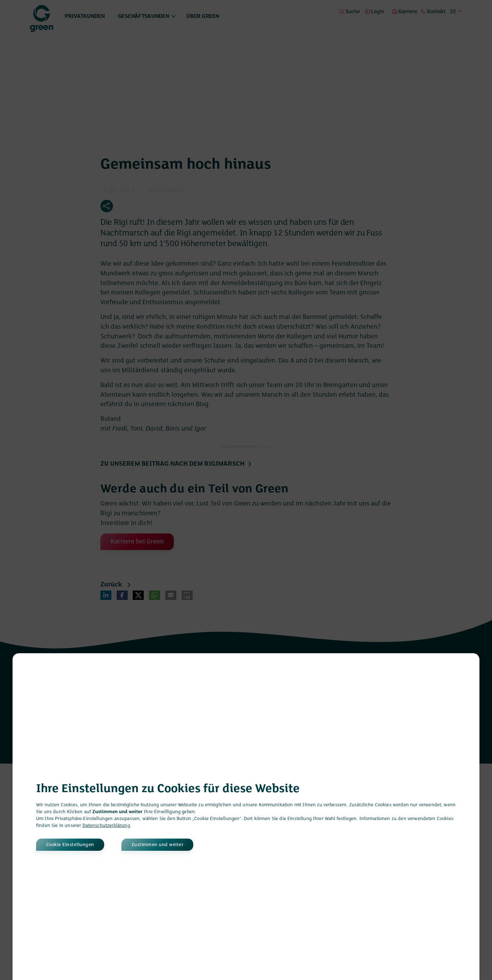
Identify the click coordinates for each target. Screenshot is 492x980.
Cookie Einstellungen (70, 845)
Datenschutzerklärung (106, 826)
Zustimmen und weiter (158, 845)
